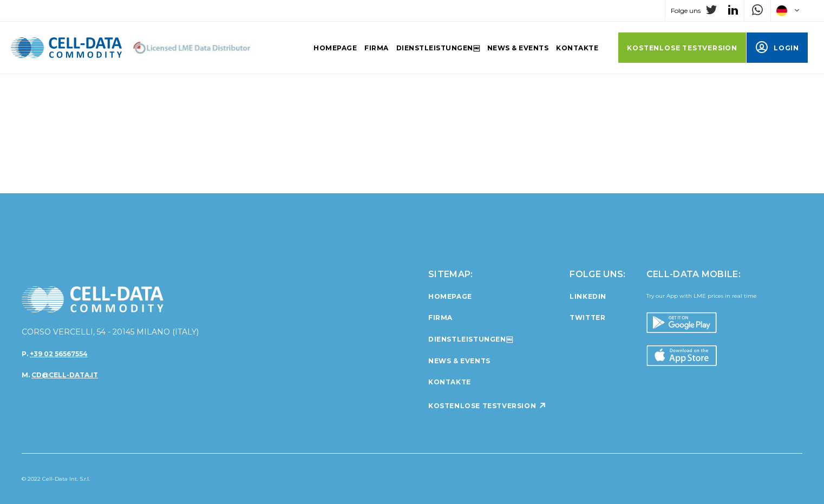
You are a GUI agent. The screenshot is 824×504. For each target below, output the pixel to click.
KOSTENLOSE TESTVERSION (682, 48)
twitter (587, 318)
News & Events (518, 48)
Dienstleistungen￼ (438, 48)
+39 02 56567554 (59, 354)
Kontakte (577, 48)
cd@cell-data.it (65, 375)
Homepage (335, 48)
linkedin (588, 296)
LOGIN (777, 48)
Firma (377, 48)
